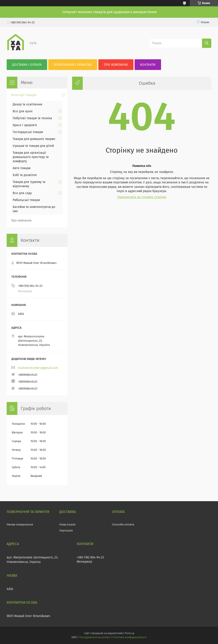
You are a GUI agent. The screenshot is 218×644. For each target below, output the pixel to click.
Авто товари (22, 168)
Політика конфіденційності (130, 637)
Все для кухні (23, 111)
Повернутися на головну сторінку (142, 197)
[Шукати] (207, 43)
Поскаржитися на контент (95, 637)
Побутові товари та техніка (32, 118)
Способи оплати (123, 524)
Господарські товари (28, 132)
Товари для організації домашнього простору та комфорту (31, 157)
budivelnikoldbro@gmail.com (38, 368)
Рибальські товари (26, 200)
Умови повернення (20, 524)
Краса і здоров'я (25, 125)
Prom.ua (129, 633)
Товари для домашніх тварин (34, 139)
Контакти (148, 65)
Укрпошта (66, 530)
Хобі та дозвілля (25, 175)
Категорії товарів (24, 95)
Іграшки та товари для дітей (33, 146)
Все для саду (22, 193)
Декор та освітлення (27, 104)
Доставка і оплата (27, 65)
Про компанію (116, 65)
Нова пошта (67, 524)
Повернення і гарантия (73, 65)
